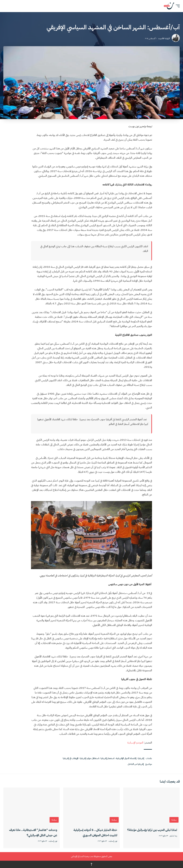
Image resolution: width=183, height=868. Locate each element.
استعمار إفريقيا (107, 758)
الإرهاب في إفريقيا (71, 758)
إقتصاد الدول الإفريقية (126, 758)
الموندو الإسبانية (135, 743)
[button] (177, 6)
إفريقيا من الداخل (136, 764)
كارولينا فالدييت (164, 38)
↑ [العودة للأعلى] (91, 864)
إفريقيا (141, 758)
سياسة (174, 820)
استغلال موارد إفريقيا (89, 758)
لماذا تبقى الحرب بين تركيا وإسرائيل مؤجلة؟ (152, 830)
